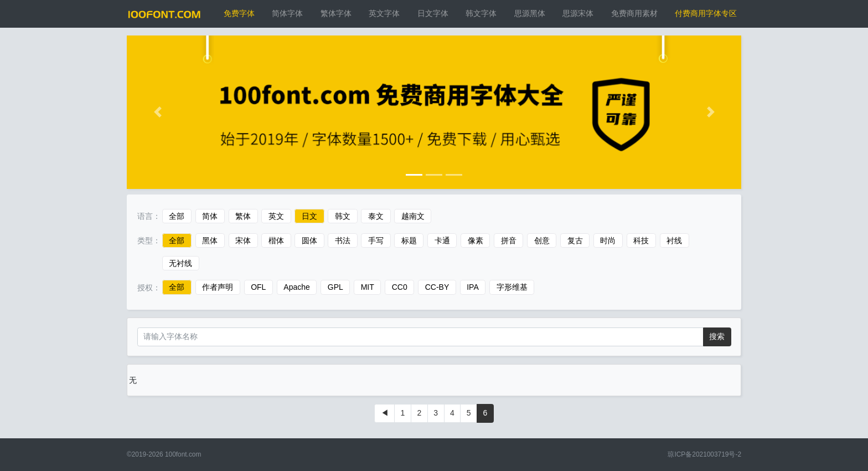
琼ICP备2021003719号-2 (704, 454)
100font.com (183, 454)
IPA (473, 288)
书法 (343, 240)
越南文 (413, 216)
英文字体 (384, 13)
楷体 (276, 240)
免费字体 (239, 13)
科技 (641, 240)
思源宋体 (578, 13)
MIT (368, 288)
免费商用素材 (634, 13)
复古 (575, 240)
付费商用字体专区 (706, 13)
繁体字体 (336, 13)
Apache (296, 288)
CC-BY (437, 288)
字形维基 (512, 288)
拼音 (509, 240)
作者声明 (218, 288)
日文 (309, 216)
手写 (376, 240)
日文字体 (433, 13)
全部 (177, 216)
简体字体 (287, 13)
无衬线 (180, 263)
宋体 (243, 240)
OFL (258, 288)
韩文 (343, 216)
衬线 (674, 240)
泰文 (376, 216)
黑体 (210, 240)
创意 (542, 240)
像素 (476, 240)
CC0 (400, 288)
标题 (409, 240)
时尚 (608, 240)
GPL (335, 288)
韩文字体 (481, 13)
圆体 (309, 240)
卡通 (442, 240)
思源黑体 (530, 13)
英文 (276, 216)
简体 (210, 216)
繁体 (243, 216)
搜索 (717, 336)
